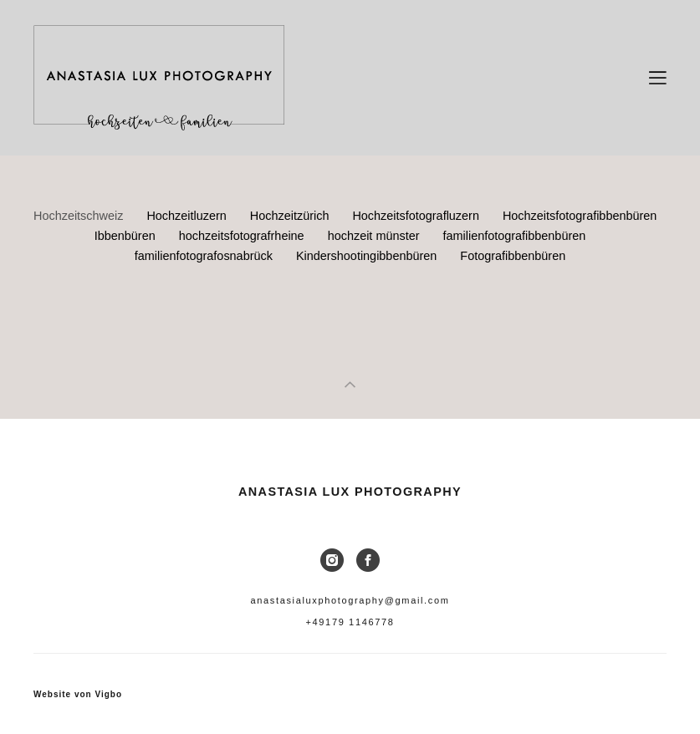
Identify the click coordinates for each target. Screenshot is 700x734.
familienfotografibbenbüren (514, 236)
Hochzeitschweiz (80, 216)
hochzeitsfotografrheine (243, 236)
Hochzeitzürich (291, 216)
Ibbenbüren (127, 236)
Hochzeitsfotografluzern (417, 216)
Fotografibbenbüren (513, 256)
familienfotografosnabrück (205, 256)
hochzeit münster (376, 236)
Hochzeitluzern (188, 216)
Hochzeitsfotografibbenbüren (580, 216)
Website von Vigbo (78, 695)
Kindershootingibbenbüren (368, 256)
